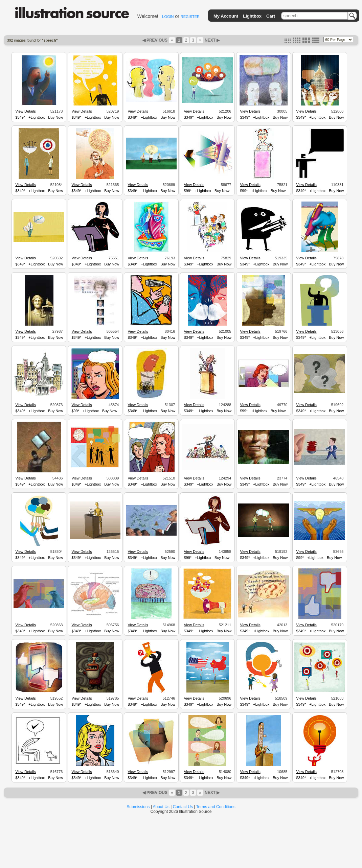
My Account (226, 16)
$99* (188, 191)
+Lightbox (37, 117)
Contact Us (183, 807)
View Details (25, 111)
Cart (271, 16)
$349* (20, 117)
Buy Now (55, 117)
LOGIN (168, 17)
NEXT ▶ (212, 40)
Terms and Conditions (216, 807)
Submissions (138, 807)
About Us (161, 807)
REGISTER (190, 17)
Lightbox (252, 16)
